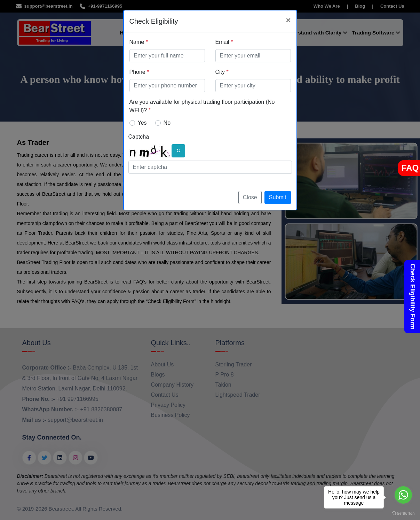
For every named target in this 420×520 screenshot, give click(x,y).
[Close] (288, 20)
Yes (142, 123)
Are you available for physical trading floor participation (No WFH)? (202, 106)
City (222, 72)
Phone (139, 72)
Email (224, 42)
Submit (278, 197)
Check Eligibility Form (413, 297)
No (167, 123)
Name (139, 42)
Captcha (139, 137)
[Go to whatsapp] (403, 495)
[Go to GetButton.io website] (403, 513)
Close (250, 197)
